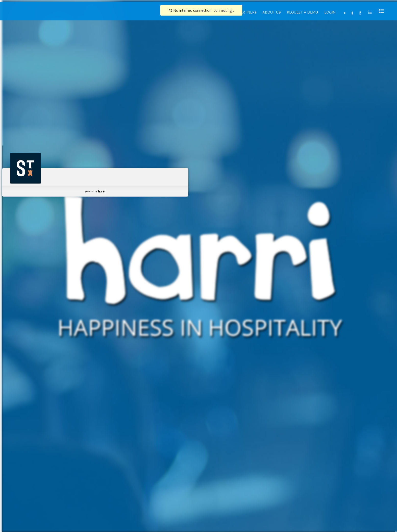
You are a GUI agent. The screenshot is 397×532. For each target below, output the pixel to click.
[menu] (380, 11)
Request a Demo (302, 12)
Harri (102, 191)
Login (330, 12)
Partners (247, 12)
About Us (272, 12)
